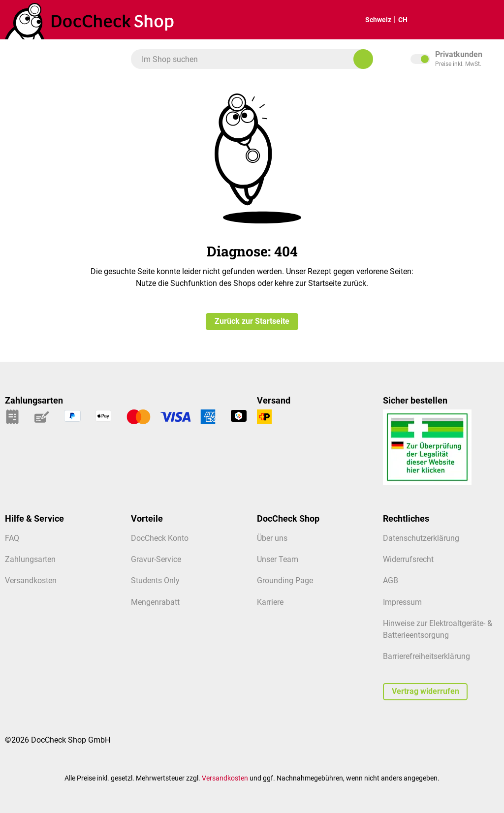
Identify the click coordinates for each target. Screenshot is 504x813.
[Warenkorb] (453, 20)
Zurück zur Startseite (252, 321)
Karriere (270, 602)
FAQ (12, 538)
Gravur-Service (156, 560)
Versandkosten (31, 581)
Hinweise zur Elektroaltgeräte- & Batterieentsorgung (438, 629)
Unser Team (278, 560)
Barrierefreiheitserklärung (426, 657)
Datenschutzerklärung (421, 538)
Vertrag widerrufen (425, 691)
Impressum (402, 602)
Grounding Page (285, 581)
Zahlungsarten (30, 560)
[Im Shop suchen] (363, 59)
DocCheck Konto (160, 538)
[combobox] (247, 59)
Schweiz (370, 20)
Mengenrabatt (155, 602)
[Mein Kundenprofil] (484, 20)
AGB (391, 581)
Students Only (155, 581)
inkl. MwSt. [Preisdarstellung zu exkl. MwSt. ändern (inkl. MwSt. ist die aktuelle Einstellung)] (455, 59)
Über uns (272, 538)
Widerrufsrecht (408, 560)
